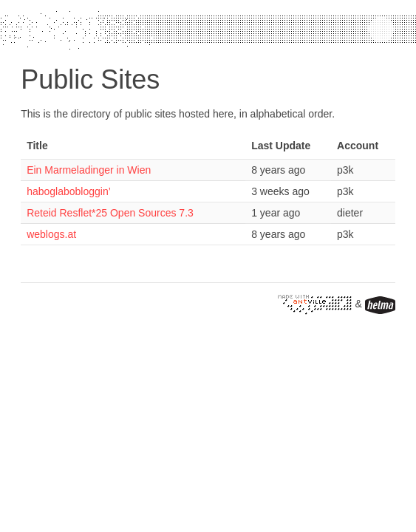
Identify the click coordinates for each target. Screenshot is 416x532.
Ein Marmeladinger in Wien (89, 170)
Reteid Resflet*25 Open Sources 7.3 (110, 213)
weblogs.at (51, 234)
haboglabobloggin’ (69, 191)
